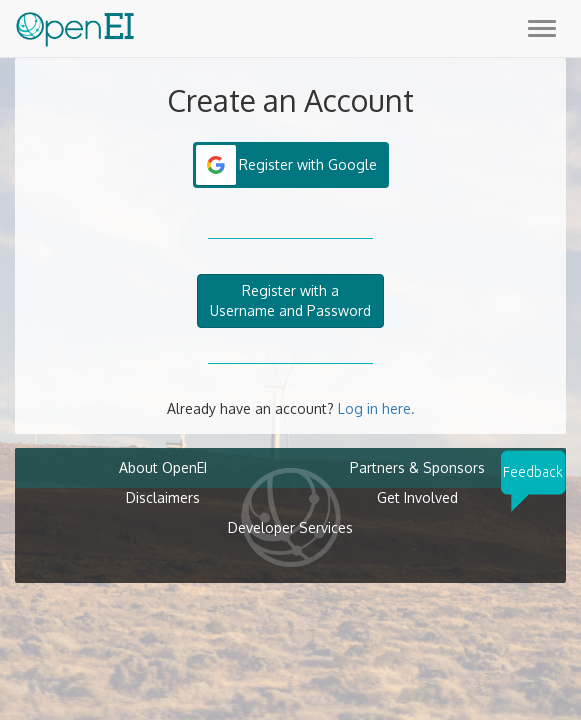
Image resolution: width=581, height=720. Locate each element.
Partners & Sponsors (417, 467)
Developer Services (290, 527)
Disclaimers (163, 497)
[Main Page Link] (75, 25)
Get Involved (417, 497)
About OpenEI (163, 467)
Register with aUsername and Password (290, 300)
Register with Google (308, 164)
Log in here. (376, 408)
